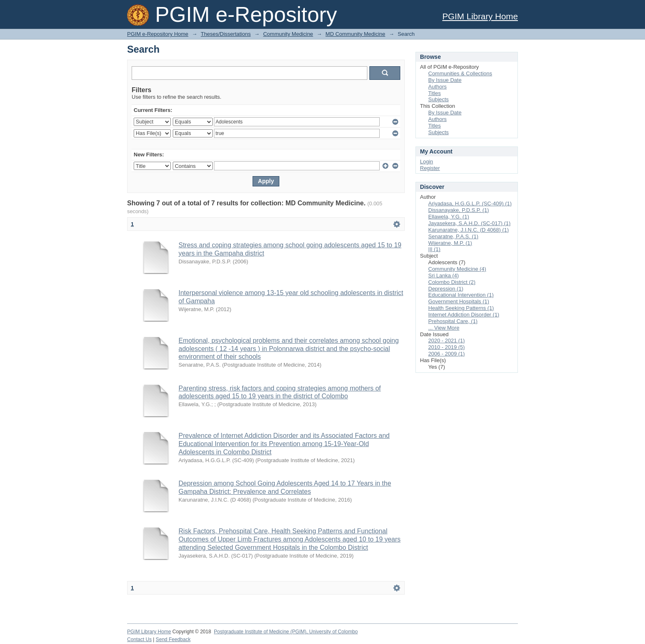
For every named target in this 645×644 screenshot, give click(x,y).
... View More (444, 328)
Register (430, 168)
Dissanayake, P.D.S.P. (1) (459, 210)
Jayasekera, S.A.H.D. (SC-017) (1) (469, 223)
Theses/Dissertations (226, 34)
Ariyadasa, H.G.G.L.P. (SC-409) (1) (470, 203)
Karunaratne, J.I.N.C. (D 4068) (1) (469, 230)
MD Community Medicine (355, 34)
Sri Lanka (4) (443, 276)
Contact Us (139, 639)
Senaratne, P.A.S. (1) (453, 236)
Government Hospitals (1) (459, 301)
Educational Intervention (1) (461, 295)
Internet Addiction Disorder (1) (464, 315)
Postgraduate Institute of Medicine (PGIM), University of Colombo (286, 632)
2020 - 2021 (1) (447, 341)
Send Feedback (173, 639)
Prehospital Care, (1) (453, 321)
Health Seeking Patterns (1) (461, 308)
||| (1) (434, 249)
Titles (435, 93)
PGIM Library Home (480, 16)
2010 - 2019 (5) (447, 347)
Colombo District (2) (452, 282)
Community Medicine (288, 34)
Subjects (439, 99)
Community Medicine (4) (457, 269)
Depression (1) (446, 289)
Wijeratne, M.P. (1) (450, 243)
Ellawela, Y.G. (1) (449, 217)
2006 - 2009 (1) (447, 354)
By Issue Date (445, 80)
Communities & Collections (460, 73)
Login (427, 162)
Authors (437, 87)
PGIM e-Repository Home (158, 34)
